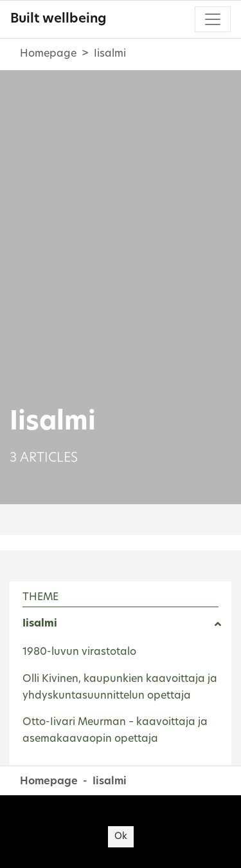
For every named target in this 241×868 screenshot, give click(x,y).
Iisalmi (40, 624)
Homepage (48, 54)
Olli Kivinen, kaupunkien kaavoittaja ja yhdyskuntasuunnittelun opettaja (120, 688)
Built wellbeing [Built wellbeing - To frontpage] (58, 19)
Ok (121, 837)
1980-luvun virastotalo (79, 652)
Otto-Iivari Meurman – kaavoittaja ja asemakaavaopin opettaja (115, 731)
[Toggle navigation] (213, 19)
